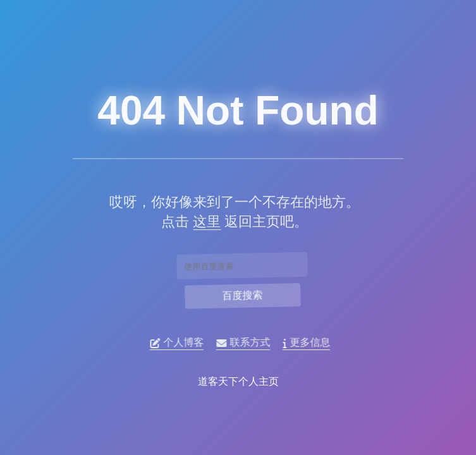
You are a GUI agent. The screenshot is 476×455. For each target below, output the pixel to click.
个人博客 (180, 343)
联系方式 (247, 343)
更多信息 (310, 343)
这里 (203, 221)
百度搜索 (243, 295)
